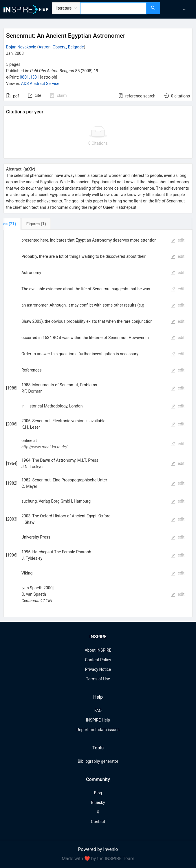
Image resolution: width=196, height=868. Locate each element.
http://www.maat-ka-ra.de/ (44, 447)
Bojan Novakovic (21, 47)
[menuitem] (185, 9)
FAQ (98, 711)
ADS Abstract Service (40, 84)
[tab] (23, 224)
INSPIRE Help (98, 720)
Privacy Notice (98, 669)
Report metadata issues (98, 730)
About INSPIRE (98, 650)
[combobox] (113, 8)
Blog (98, 793)
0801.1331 (29, 77)
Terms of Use (98, 679)
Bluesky (98, 802)
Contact (98, 822)
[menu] (179, 9)
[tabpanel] (98, 423)
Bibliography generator (98, 761)
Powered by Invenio (98, 849)
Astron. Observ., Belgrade (61, 47)
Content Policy (98, 660)
